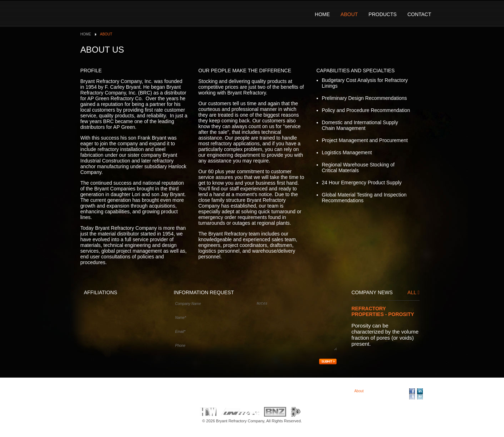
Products (383, 14)
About (349, 14)
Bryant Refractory (130, 13)
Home (322, 14)
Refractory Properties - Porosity (383, 311)
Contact (419, 14)
